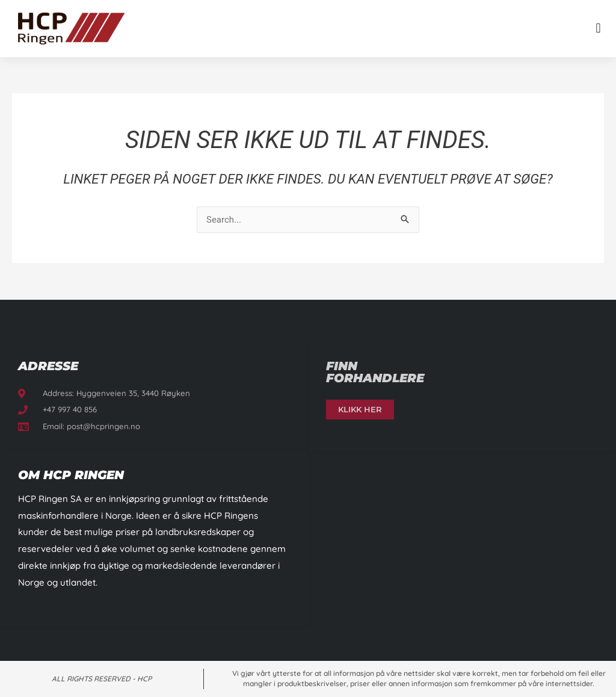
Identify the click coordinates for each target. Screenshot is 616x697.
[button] (598, 29)
